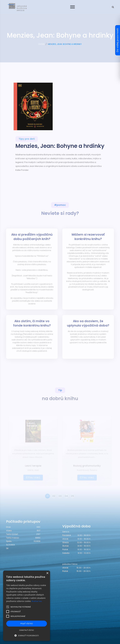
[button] (27, 635)
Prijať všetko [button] (27, 623)
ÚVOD (41, 46)
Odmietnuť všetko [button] (27, 630)
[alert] (27, 606)
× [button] (47, 573)
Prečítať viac (37, 601)
